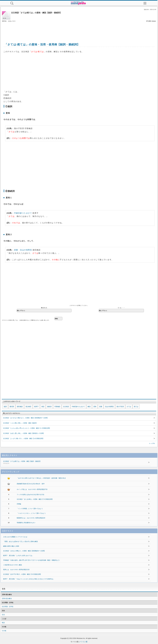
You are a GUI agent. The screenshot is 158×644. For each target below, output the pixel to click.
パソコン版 (84, 642)
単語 (43, 407)
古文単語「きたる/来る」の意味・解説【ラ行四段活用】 (35, 499)
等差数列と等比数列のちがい (26, 523)
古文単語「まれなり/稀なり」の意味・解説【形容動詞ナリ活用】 (24, 551)
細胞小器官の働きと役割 (11, 546)
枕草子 (36, 407)
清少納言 (28, 407)
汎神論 (19, 504)
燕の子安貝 (120, 407)
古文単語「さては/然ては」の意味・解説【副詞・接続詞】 (70, 463)
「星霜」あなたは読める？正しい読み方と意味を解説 (20, 541)
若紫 (101, 407)
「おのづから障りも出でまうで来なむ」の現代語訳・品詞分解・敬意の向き (41, 478)
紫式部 (12, 407)
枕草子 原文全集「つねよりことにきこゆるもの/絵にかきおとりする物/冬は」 (29, 579)
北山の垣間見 (109, 407)
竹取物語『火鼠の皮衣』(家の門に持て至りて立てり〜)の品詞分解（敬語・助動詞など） (32, 560)
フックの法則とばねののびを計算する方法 (30, 495)
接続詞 (49, 407)
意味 (95, 407)
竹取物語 (57, 407)
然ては (136, 407)
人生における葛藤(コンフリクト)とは (15, 537)
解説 (89, 407)
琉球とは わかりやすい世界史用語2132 (16, 570)
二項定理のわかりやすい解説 (13, 565)
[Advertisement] (79, 30)
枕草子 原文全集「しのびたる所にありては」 (18, 556)
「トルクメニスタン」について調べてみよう (31, 513)
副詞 (5, 407)
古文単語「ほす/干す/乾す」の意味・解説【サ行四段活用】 (22, 574)
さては (129, 407)
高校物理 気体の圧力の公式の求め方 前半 (31, 484)
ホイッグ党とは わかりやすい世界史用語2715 (32, 489)
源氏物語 (20, 407)
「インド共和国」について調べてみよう (30, 509)
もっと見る (152, 443)
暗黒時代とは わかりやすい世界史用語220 (31, 518)
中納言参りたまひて (23, 213)
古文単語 (66, 407)
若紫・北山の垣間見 (23, 250)
